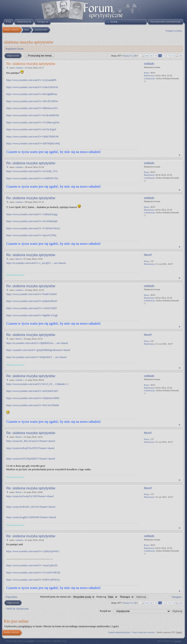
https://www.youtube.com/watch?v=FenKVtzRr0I (31, 294)
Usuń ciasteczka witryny (143, 632)
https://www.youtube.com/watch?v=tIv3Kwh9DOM (33, 115)
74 (173, 56)
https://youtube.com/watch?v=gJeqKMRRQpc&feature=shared (38, 350)
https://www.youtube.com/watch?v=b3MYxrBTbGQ (33, 580)
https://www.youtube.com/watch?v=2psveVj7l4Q (31, 235)
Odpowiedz (13, 56)
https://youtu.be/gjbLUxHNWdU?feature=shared (31, 517)
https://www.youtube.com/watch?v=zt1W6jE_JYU (32, 171)
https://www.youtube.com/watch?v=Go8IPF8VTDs (32, 178)
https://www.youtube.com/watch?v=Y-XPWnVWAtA (33, 228)
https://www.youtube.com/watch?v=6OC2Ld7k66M (33, 405)
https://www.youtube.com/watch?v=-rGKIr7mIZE (32, 308)
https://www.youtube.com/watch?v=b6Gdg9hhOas (32, 94)
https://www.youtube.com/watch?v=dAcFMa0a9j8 (32, 221)
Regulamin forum (15, 49)
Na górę (180, 155)
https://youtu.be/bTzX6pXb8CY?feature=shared (31, 459)
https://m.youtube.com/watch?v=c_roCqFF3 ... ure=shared (36, 263)
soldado (19, 68)
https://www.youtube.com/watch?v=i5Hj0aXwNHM (33, 398)
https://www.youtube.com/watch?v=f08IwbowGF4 (32, 108)
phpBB (30, 641)
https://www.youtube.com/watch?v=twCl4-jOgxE (31, 129)
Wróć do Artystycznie (18, 609)
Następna (176, 597)
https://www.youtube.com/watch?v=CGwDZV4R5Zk (33, 573)
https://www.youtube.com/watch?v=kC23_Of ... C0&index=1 (37, 384)
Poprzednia (12, 597)
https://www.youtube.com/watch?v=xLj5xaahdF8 (31, 80)
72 (164, 56)
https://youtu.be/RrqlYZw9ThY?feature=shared (30, 448)
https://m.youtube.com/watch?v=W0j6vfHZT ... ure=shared (36, 357)
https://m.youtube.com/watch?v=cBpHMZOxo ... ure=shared (37, 343)
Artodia (178, 641)
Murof (18, 259)
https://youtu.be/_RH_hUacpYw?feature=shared (31, 441)
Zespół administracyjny (119, 632)
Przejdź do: (106, 611)
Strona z (130, 56)
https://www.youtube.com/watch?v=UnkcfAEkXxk (32, 87)
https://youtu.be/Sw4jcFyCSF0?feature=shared (30, 496)
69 (151, 56)
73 (169, 56)
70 (156, 56)
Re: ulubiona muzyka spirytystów (31, 64)
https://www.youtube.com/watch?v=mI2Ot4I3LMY (32, 391)
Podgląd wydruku (174, 31)
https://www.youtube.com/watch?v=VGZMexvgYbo (33, 122)
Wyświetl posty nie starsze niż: (68, 597)
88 (181, 56)
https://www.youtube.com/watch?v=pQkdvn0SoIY (32, 301)
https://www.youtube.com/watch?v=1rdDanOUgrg (32, 214)
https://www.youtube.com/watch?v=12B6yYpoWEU (33, 551)
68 (147, 56)
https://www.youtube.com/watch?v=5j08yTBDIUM (32, 137)
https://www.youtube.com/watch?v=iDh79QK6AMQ (33, 144)
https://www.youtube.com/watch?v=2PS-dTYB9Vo (32, 101)
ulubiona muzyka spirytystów (29, 42)
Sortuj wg (107, 597)
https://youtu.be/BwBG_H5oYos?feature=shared (31, 507)
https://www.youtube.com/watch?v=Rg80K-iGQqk (32, 315)
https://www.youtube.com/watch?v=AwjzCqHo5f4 (32, 565)
